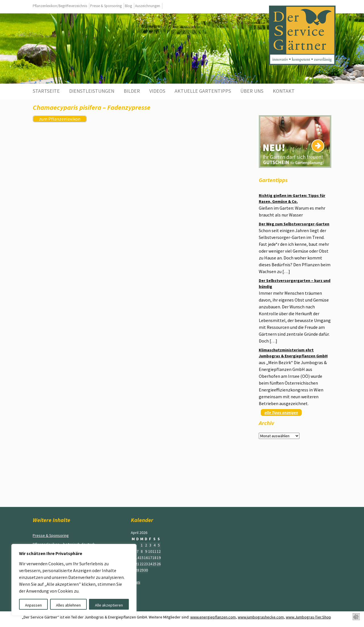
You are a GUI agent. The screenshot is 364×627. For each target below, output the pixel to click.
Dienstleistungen (92, 91)
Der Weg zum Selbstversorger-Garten (294, 224)
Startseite (46, 91)
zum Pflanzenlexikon (60, 119)
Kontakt (284, 91)
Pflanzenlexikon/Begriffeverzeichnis (60, 6)
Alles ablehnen (68, 605)
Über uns (252, 91)
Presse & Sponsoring (106, 6)
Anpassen (33, 605)
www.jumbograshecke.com (261, 617)
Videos (157, 91)
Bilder (132, 91)
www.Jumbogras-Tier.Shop (308, 617)
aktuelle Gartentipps (203, 91)
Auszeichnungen (148, 6)
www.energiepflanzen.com (213, 617)
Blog (128, 6)
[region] (74, 580)
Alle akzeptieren (109, 605)
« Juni (136, 582)
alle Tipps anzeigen (281, 412)
